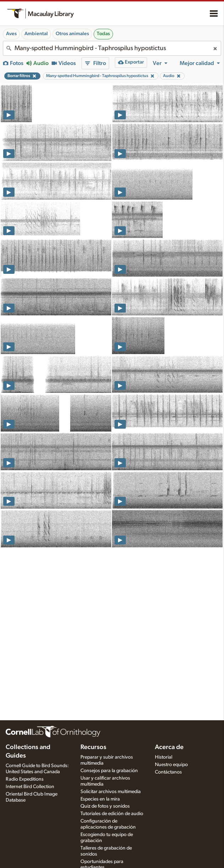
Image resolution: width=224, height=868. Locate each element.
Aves (11, 34)
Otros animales (72, 34)
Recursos (93, 747)
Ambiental (36, 34)
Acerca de (169, 747)
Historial (164, 757)
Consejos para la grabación (109, 771)
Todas (103, 34)
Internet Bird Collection (30, 787)
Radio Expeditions (25, 779)
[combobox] (112, 48)
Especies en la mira (100, 799)
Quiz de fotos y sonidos (105, 806)
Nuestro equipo (171, 765)
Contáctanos (168, 772)
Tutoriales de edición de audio (112, 814)
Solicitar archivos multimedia (111, 792)
